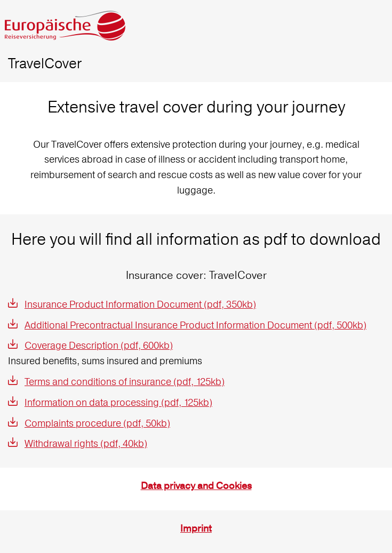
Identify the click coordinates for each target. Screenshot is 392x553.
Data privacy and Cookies (196, 486)
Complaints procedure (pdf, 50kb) (97, 423)
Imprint (196, 529)
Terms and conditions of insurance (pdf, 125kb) (125, 382)
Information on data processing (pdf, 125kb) (118, 402)
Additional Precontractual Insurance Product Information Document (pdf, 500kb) (195, 325)
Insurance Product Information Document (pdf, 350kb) (140, 304)
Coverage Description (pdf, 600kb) (99, 345)
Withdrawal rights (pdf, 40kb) (86, 443)
